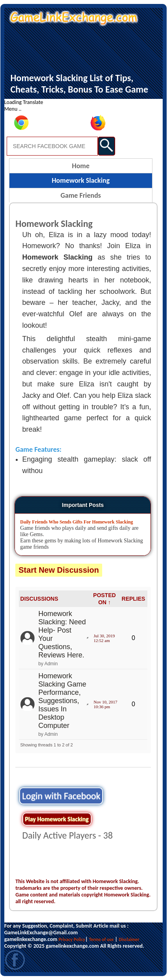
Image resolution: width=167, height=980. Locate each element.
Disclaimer (129, 939)
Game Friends (81, 195)
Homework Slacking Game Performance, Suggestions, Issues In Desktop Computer (62, 701)
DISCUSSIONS (39, 599)
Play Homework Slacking (57, 819)
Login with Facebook (61, 796)
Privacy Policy (72, 939)
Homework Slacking (81, 180)
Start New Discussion (59, 570)
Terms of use (102, 939)
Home (81, 166)
